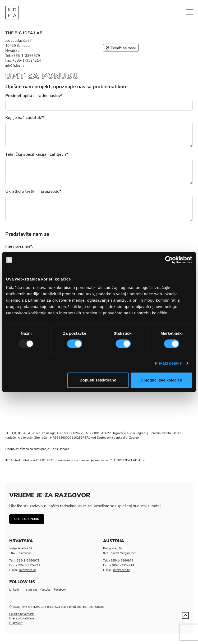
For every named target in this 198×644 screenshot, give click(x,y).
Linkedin (15, 590)
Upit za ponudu (27, 519)
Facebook (60, 590)
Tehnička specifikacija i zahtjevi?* (37, 154)
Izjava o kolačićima (22, 618)
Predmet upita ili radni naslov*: (34, 96)
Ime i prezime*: (19, 246)
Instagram (30, 590)
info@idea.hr (28, 570)
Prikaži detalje (168, 363)
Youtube (45, 590)
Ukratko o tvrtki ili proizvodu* (33, 191)
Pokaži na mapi (120, 48)
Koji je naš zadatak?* (25, 118)
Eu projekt (16, 623)
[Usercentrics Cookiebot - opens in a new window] (169, 260)
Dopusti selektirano (98, 380)
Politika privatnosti (22, 614)
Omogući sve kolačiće (161, 380)
